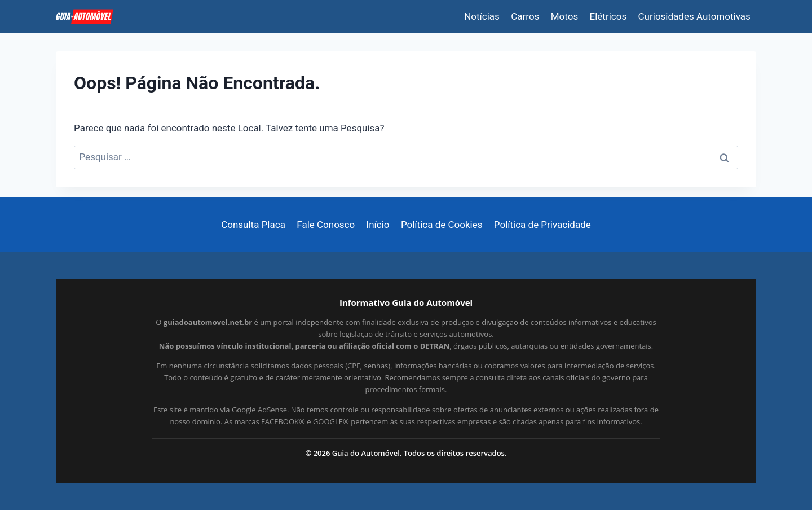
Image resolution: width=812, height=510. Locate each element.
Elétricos (608, 16)
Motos (564, 16)
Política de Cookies (442, 225)
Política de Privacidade (542, 225)
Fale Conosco (326, 225)
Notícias (482, 16)
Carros (525, 16)
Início (378, 225)
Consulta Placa (253, 225)
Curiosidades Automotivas (694, 16)
